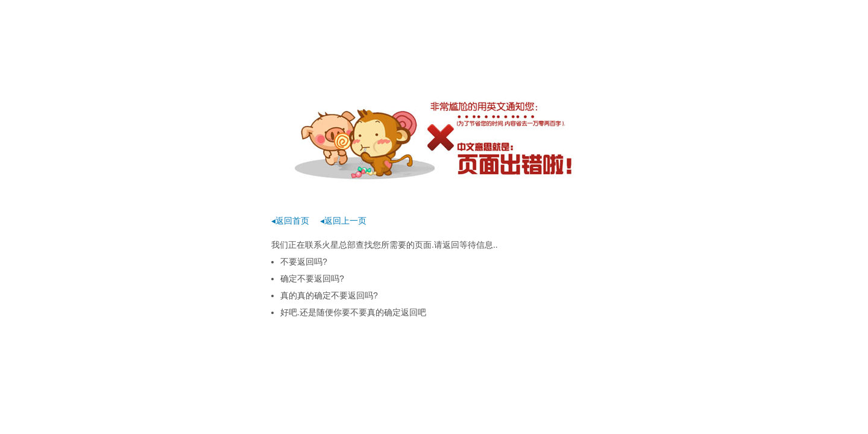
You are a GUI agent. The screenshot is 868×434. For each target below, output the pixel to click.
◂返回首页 (290, 221)
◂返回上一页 (343, 221)
